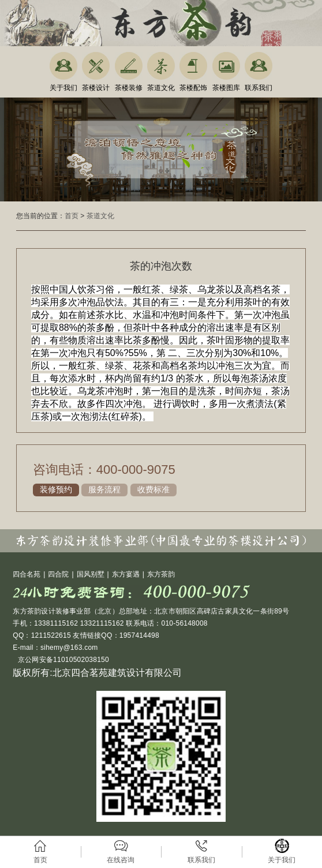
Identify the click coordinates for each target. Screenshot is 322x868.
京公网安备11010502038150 (62, 660)
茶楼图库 (226, 88)
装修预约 (56, 489)
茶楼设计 (96, 88)
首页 (72, 216)
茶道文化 (161, 88)
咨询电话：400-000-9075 (104, 469)
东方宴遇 (126, 574)
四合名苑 (27, 574)
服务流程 (104, 489)
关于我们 (63, 88)
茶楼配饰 (193, 88)
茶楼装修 (129, 88)
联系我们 (259, 88)
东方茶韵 (161, 574)
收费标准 (153, 489)
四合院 (58, 574)
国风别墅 (91, 574)
